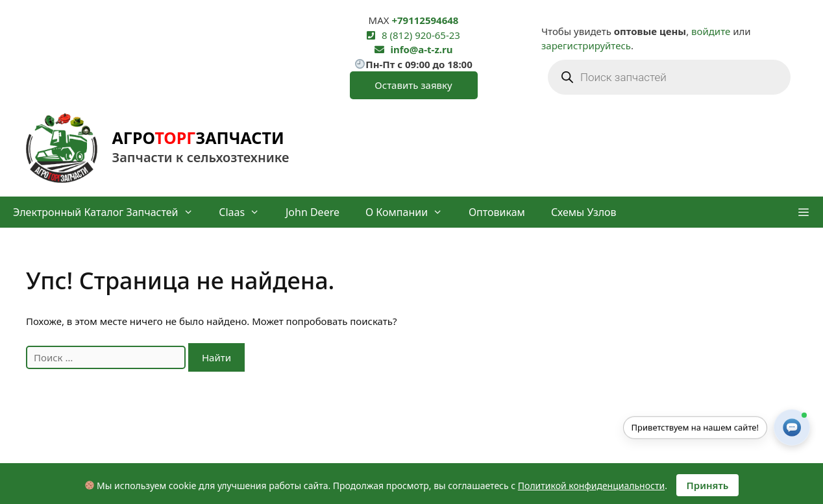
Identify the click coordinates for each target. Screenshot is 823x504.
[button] (803, 212)
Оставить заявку (413, 85)
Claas (246, 212)
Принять (708, 485)
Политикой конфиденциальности (591, 486)
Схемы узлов (584, 212)
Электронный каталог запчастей (109, 212)
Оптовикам (497, 212)
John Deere (313, 212)
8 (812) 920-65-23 (421, 35)
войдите (711, 31)
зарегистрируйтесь (586, 45)
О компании (411, 212)
